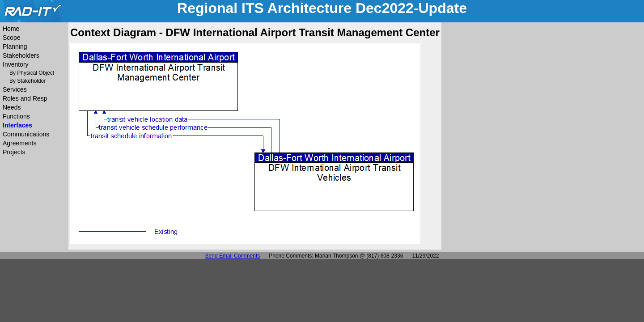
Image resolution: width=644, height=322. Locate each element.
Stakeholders (21, 55)
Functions (16, 116)
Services (15, 89)
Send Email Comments (233, 256)
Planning (15, 47)
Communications (26, 134)
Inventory (16, 64)
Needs (12, 107)
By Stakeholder (28, 81)
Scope (12, 38)
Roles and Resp (25, 98)
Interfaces (17, 125)
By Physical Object (32, 73)
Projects (14, 152)
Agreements (19, 143)
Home (11, 29)
